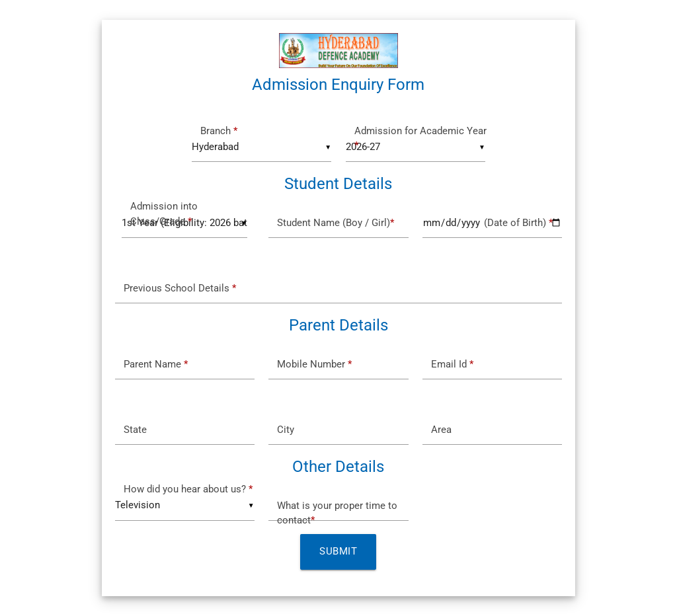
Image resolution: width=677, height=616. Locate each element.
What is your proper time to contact (337, 513)
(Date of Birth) (492, 223)
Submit (338, 552)
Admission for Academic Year (420, 138)
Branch (219, 131)
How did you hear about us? (188, 489)
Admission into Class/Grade (164, 214)
